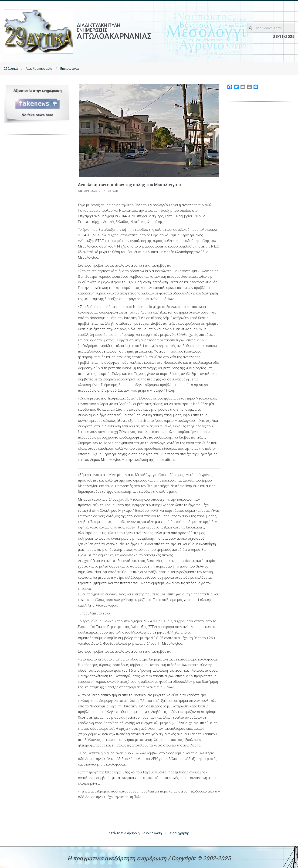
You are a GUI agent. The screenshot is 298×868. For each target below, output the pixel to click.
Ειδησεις (113, 191)
